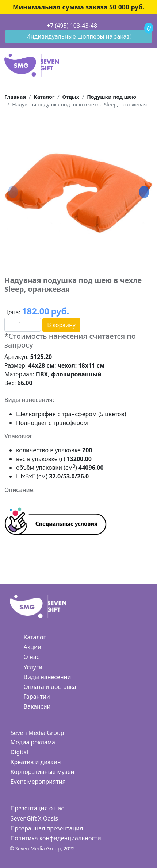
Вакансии (37, 706)
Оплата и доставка (50, 687)
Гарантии (37, 697)
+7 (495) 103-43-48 (72, 26)
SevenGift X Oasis (34, 818)
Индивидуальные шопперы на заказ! (79, 36)
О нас (32, 657)
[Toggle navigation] (5, 26)
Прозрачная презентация (47, 828)
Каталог (35, 637)
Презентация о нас (37, 808)
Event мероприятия (38, 782)
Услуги (33, 667)
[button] (144, 192)
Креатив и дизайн (36, 762)
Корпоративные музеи (43, 772)
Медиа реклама (33, 742)
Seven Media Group (37, 733)
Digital (20, 752)
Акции (32, 647)
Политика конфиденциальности (56, 838)
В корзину (61, 325)
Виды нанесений (47, 677)
